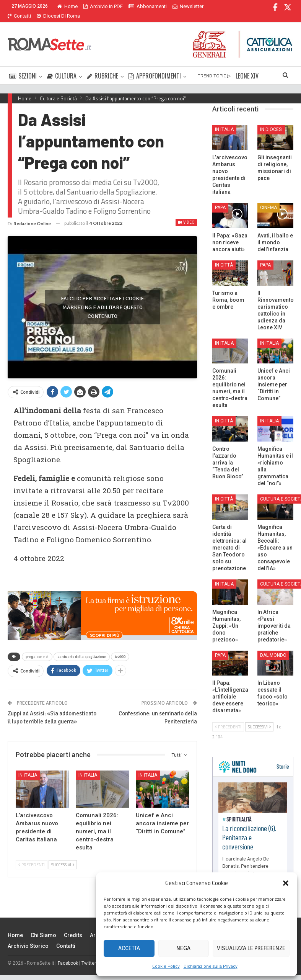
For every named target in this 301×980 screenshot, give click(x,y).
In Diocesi (271, 120)
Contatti (66, 937)
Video (186, 213)
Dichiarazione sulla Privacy (211, 966)
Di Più (181, 6)
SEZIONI (23, 67)
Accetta (129, 948)
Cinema (268, 198)
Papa (220, 198)
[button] (286, 883)
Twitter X (91, 954)
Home (68, 6)
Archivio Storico (28, 937)
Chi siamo (43, 926)
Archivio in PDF (103, 6)
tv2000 (120, 644)
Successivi (63, 852)
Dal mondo (273, 646)
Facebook (68, 954)
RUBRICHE (103, 67)
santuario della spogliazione (82, 644)
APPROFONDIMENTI (155, 67)
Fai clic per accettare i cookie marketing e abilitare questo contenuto (102, 296)
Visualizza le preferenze (251, 948)
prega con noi (37, 644)
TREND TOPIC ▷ (214, 66)
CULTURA (62, 67)
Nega (183, 948)
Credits (73, 926)
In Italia (28, 762)
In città (224, 256)
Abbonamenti (148, 6)
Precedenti (32, 852)
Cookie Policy (166, 966)
